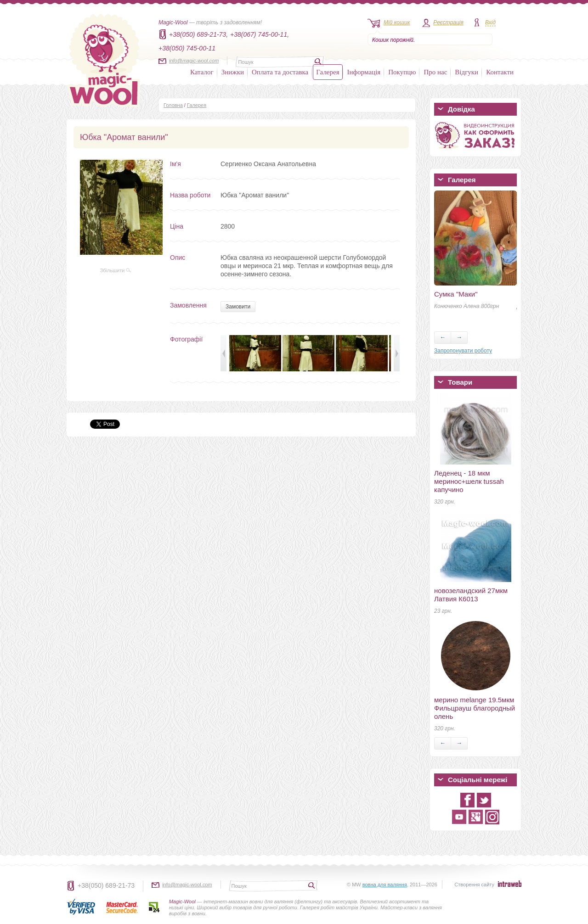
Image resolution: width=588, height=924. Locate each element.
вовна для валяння (385, 885)
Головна (173, 105)
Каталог (202, 72)
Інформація (364, 72)
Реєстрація (448, 22)
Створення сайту (474, 885)
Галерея (328, 72)
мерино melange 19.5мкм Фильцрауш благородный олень (475, 708)
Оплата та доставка (280, 72)
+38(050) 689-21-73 (106, 885)
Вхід (490, 22)
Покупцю (402, 72)
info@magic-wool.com (194, 61)
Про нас (435, 72)
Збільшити (116, 270)
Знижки (233, 72)
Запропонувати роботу (463, 351)
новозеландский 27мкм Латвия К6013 (471, 595)
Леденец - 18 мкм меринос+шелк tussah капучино (469, 481)
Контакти (500, 72)
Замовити (238, 307)
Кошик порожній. (393, 40)
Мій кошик (397, 22)
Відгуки (466, 72)
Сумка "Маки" (456, 294)
